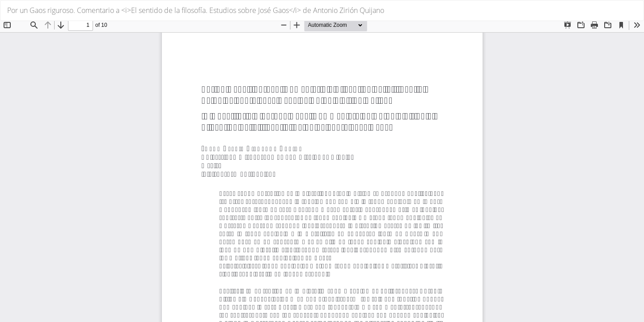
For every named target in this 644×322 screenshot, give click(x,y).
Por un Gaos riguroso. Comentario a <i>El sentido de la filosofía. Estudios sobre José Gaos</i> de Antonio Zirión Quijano (196, 10)
